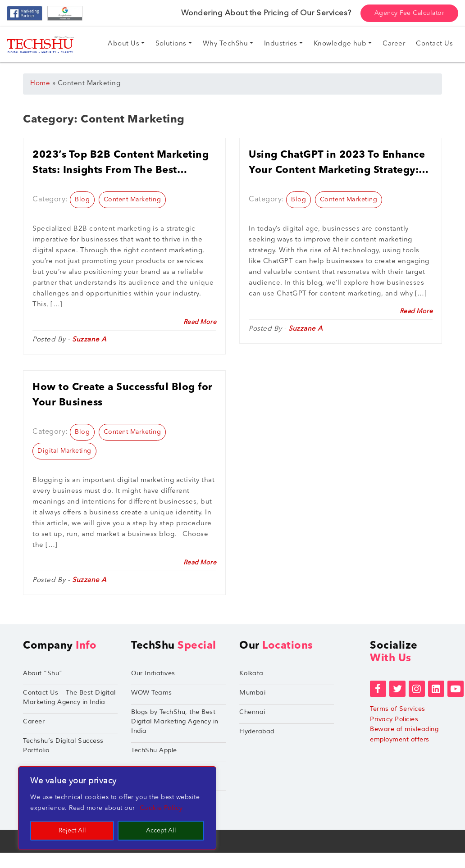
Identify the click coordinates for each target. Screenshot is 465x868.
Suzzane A (89, 340)
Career (34, 721)
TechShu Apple (154, 750)
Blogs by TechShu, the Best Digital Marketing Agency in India (175, 721)
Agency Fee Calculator (410, 13)
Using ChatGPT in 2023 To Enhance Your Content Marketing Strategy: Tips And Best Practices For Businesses (337, 164)
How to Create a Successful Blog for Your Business (123, 395)
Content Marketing (132, 200)
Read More (200, 322)
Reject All (72, 831)
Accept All (161, 831)
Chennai (252, 712)
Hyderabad (257, 731)
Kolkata (251, 673)
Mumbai (252, 693)
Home (40, 84)
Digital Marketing (64, 451)
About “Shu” (43, 673)
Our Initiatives (153, 673)
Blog (82, 200)
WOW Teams (152, 693)
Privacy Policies (394, 719)
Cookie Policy (161, 808)
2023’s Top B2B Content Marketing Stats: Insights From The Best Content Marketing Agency (121, 164)
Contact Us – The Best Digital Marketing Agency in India (69, 697)
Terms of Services (398, 709)
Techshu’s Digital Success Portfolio (63, 745)
